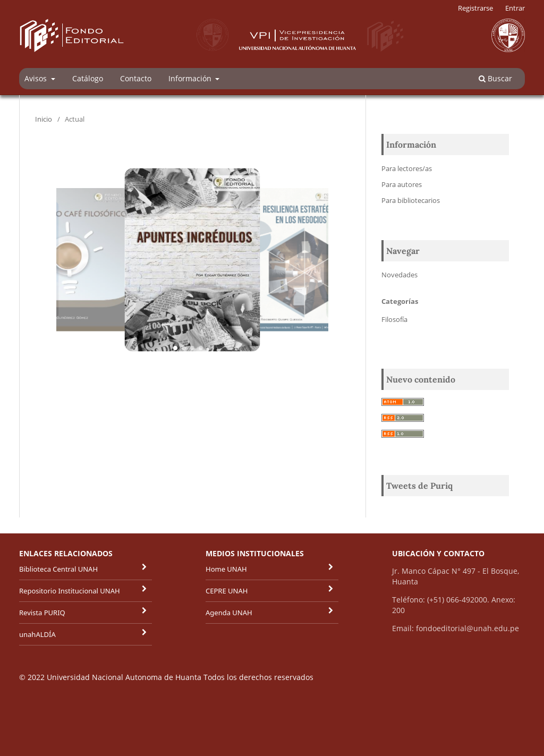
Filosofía (394, 319)
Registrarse (475, 8)
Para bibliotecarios (411, 200)
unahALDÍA (37, 634)
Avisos (37, 78)
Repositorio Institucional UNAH (70, 591)
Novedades (399, 275)
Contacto (136, 78)
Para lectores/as (407, 168)
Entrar (515, 8)
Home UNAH (226, 569)
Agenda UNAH (229, 613)
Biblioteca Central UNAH (58, 569)
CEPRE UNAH (227, 591)
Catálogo (88, 78)
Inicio (44, 119)
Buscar (495, 78)
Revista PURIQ (42, 613)
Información (191, 78)
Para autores (402, 184)
